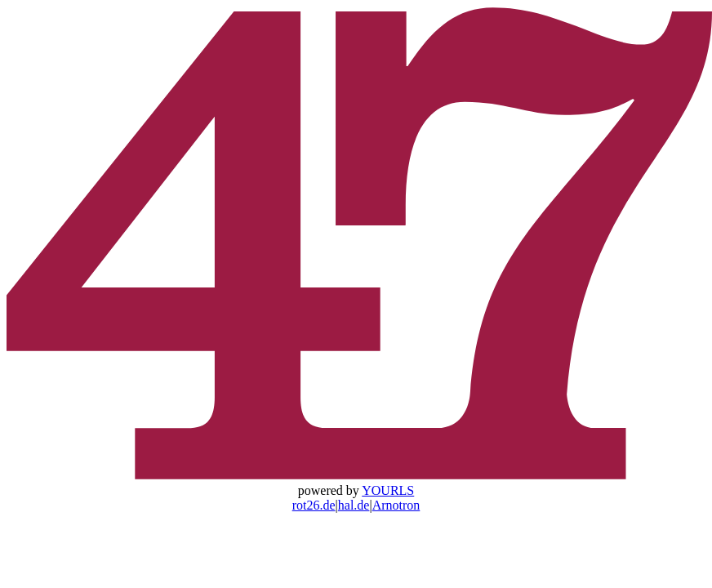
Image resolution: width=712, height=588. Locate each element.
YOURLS (388, 490)
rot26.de (314, 505)
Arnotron (396, 505)
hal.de (354, 505)
